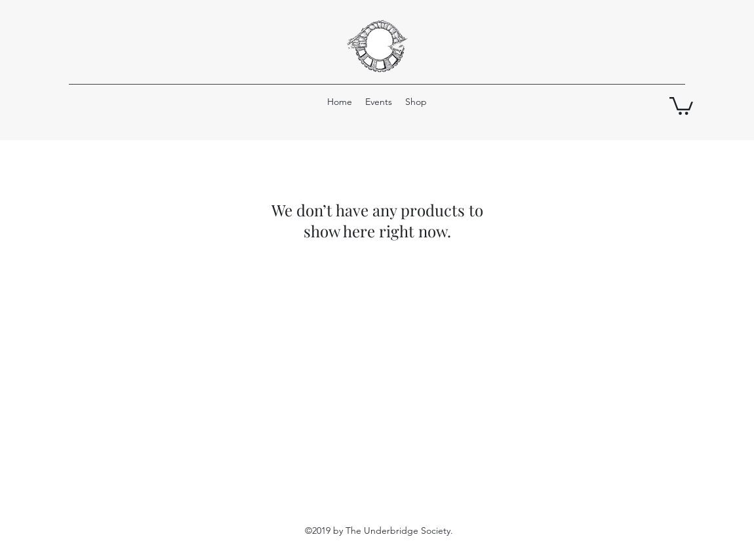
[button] (681, 105)
